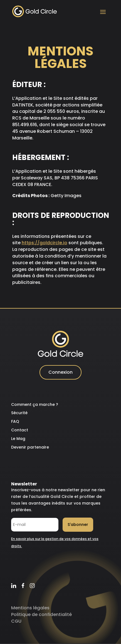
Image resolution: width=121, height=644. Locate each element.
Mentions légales (30, 608)
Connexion (60, 372)
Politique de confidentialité (41, 614)
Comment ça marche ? (35, 404)
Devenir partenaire (30, 447)
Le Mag (18, 439)
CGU (16, 621)
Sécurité (19, 413)
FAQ (15, 421)
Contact (20, 430)
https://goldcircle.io (45, 243)
